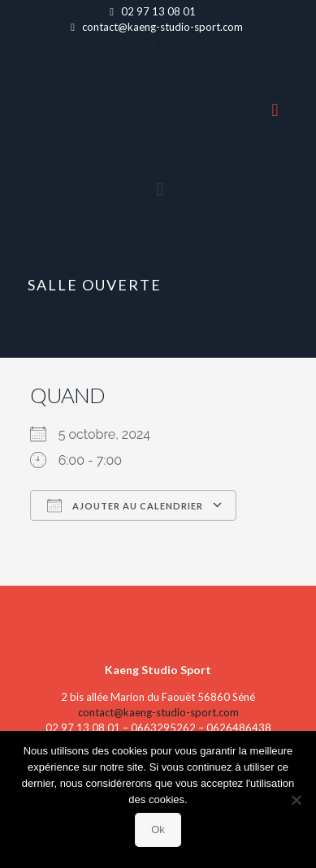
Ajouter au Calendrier (125, 505)
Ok (158, 829)
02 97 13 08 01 (158, 11)
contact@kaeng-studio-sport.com (162, 27)
